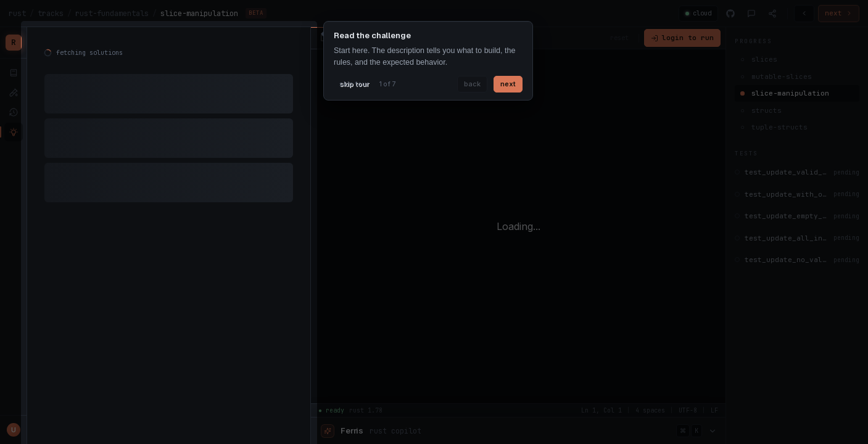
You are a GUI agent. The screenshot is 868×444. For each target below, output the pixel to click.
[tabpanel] (169, 129)
